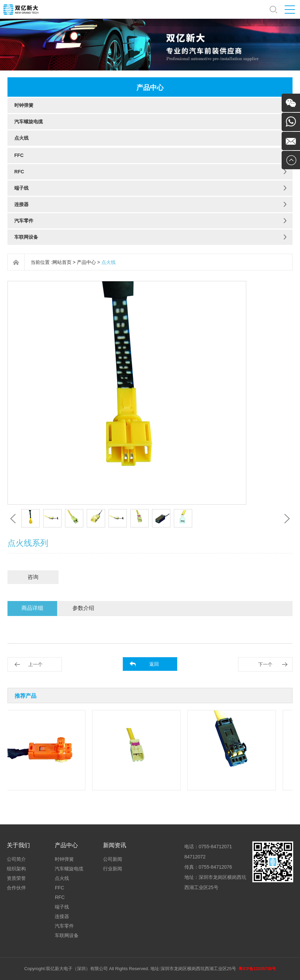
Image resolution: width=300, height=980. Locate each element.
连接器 (21, 204)
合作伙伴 (16, 888)
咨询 (33, 577)
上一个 (35, 664)
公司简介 (16, 859)
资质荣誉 (16, 878)
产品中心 (86, 262)
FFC (19, 155)
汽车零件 (24, 221)
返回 (154, 664)
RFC (19, 172)
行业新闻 (113, 869)
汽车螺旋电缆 (29, 122)
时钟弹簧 (24, 105)
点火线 (21, 138)
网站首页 (62, 262)
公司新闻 (113, 859)
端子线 (21, 188)
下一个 (265, 664)
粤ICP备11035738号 (257, 969)
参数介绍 (83, 608)
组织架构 (16, 869)
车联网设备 (26, 237)
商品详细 (32, 608)
